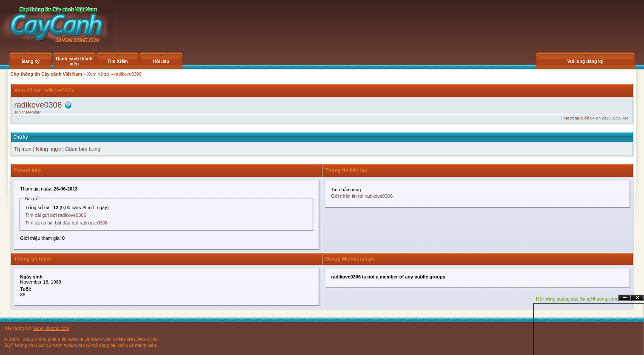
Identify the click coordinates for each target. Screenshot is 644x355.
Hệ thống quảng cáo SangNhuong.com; (577, 299)
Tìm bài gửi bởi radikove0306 (56, 215)
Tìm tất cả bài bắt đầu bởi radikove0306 (67, 223)
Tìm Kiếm (117, 61)
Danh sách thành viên (74, 61)
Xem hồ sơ (98, 74)
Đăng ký (31, 61)
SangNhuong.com (51, 328)
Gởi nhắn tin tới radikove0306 (362, 196)
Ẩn (625, 298)
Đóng (638, 298)
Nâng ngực (49, 149)
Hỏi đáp (161, 61)
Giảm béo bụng (83, 149)
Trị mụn (23, 149)
